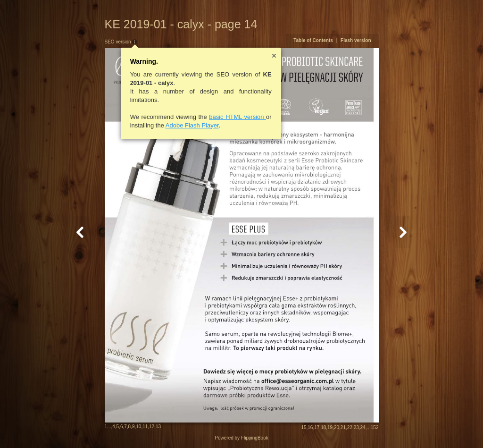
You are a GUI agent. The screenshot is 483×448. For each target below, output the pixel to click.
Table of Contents (313, 40)
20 (337, 427)
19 (330, 427)
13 (158, 427)
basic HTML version (237, 117)
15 (304, 427)
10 (138, 427)
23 (356, 427)
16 (310, 427)
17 (317, 427)
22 (350, 427)
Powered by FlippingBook (241, 438)
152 (375, 427)
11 (145, 427)
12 (152, 427)
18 (323, 427)
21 (343, 427)
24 (363, 427)
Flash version (356, 40)
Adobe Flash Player (192, 125)
